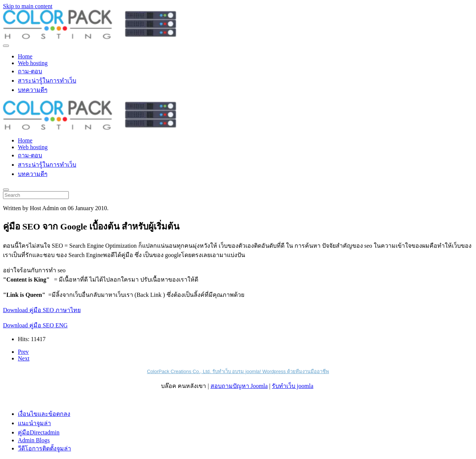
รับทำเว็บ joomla (292, 386)
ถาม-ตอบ (30, 71)
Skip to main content (28, 6)
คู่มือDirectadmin (39, 432)
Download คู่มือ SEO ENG (35, 325)
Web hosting (33, 63)
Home (25, 56)
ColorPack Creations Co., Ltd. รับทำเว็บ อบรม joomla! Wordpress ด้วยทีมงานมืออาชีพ (238, 371)
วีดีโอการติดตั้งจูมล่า (44, 448)
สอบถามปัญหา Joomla (239, 386)
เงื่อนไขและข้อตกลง (44, 414)
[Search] (36, 195)
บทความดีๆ (33, 90)
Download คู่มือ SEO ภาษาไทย (42, 310)
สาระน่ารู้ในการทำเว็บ (47, 81)
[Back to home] (90, 37)
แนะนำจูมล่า (34, 423)
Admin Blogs (34, 440)
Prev (23, 352)
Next (24, 358)
